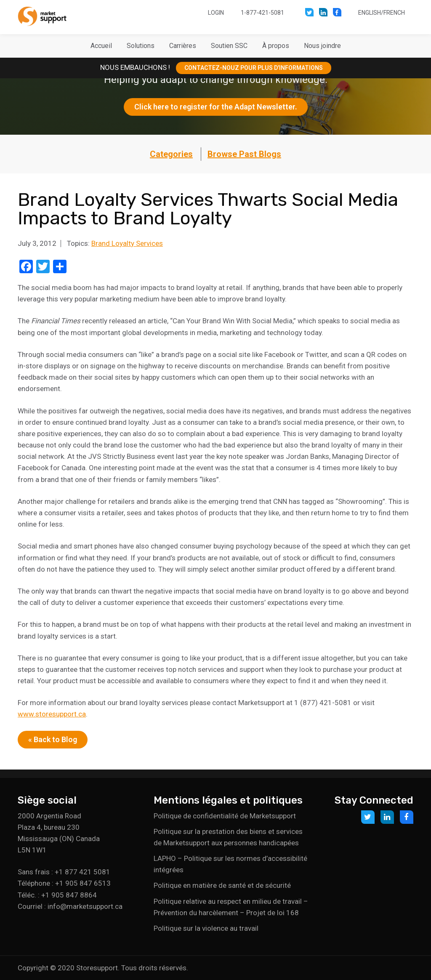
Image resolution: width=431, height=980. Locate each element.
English (370, 13)
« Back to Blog (53, 739)
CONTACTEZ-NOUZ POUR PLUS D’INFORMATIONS (254, 68)
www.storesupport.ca (52, 714)
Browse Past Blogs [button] (244, 154)
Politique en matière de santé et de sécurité (222, 885)
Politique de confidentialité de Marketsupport (225, 816)
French (394, 13)
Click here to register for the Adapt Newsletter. (216, 107)
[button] (141, 46)
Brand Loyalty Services (127, 243)
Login (216, 13)
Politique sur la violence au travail (206, 928)
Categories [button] (171, 154)
